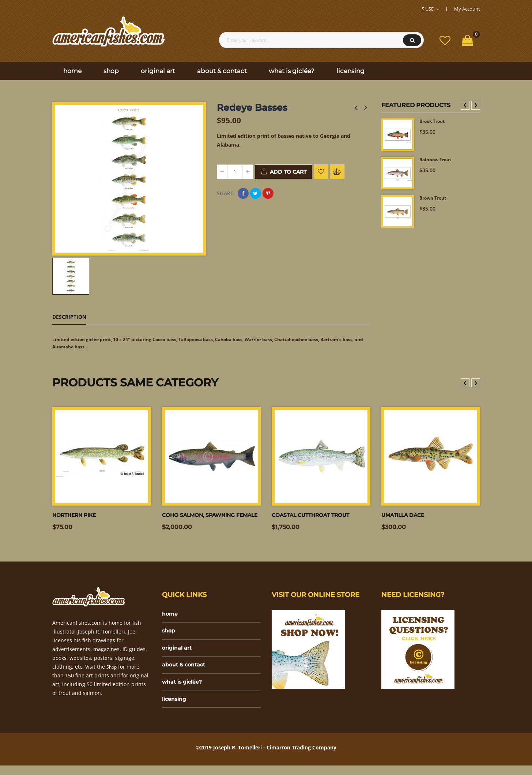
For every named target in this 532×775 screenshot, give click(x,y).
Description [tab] (69, 317)
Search (412, 40)
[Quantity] (235, 172)
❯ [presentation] (476, 105)
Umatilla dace (406, 517)
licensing (176, 708)
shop (169, 635)
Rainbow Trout (438, 160)
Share (243, 193)
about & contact (186, 671)
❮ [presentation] (465, 105)
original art (179, 653)
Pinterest (268, 193)
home (171, 617)
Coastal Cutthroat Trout (316, 517)
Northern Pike (78, 517)
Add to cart (284, 172)
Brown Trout (435, 199)
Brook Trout (435, 122)
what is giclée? (184, 690)
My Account (467, 9)
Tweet (256, 193)
